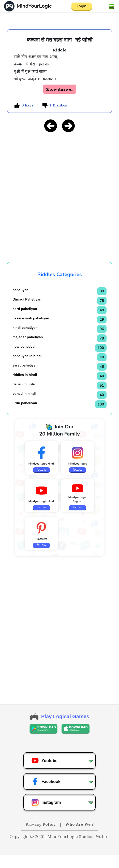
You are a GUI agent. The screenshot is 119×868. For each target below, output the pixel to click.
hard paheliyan (25, 309)
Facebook (46, 781)
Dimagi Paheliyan (27, 299)
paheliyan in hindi (27, 356)
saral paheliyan (25, 365)
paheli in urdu (24, 384)
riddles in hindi (25, 375)
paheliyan (20, 290)
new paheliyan (24, 347)
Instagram (46, 802)
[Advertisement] (59, 862)
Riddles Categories (60, 274)
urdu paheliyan (25, 403)
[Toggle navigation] (111, 6)
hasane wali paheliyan (31, 318)
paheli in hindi (24, 394)
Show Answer (60, 89)
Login (81, 6)
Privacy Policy (41, 824)
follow (41, 470)
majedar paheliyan (28, 337)
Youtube (44, 761)
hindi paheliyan (25, 328)
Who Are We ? (79, 824)
